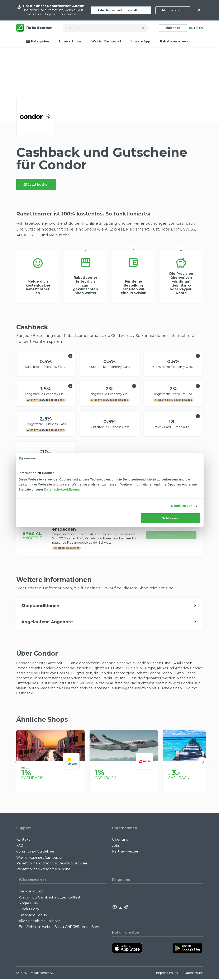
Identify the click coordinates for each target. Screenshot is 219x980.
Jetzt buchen (36, 185)
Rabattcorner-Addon (177, 41)
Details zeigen (182, 506)
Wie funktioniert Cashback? (39, 858)
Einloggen (173, 28)
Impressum (164, 974)
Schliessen (170, 518)
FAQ (20, 846)
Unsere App (141, 41)
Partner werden (126, 852)
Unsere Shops (70, 41)
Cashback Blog (31, 892)
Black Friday (29, 910)
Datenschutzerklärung (62, 489)
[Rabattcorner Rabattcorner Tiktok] (126, 908)
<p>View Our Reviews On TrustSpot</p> (185, 908)
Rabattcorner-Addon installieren (121, 10)
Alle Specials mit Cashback (41, 922)
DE (191, 28)
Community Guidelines (35, 852)
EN (201, 28)
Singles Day (28, 904)
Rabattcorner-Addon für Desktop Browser (52, 864)
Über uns (120, 840)
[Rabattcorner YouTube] (115, 908)
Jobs (116, 846)
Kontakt (23, 840)
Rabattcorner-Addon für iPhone (43, 870)
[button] (16, 763)
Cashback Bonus (33, 916)
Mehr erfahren (173, 10)
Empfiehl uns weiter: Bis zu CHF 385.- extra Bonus (60, 928)
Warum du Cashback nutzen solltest (50, 898)
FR (196, 28)
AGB (178, 974)
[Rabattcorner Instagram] (120, 908)
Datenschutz (193, 974)
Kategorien (37, 41)
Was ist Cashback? (106, 41)
